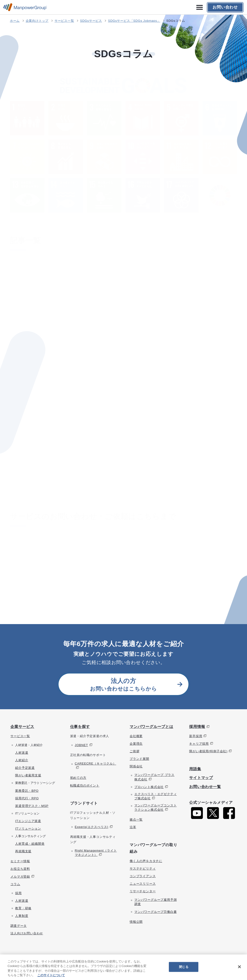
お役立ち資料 (20, 869)
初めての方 (78, 778)
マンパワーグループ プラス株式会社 (154, 777)
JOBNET (81, 745)
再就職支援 (23, 851)
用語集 (195, 769)
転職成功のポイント (85, 785)
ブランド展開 (139, 759)
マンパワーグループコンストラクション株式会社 (155, 807)
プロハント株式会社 (149, 787)
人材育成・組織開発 (30, 844)
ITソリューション (28, 829)
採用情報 (197, 727)
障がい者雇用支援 (28, 775)
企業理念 (136, 744)
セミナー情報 (20, 861)
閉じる (184, 967)
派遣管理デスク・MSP (32, 806)
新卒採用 (196, 736)
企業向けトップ (37, 21)
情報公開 (136, 922)
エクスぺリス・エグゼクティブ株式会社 (155, 796)
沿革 (133, 827)
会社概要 (136, 736)
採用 (18, 893)
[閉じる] (239, 967)
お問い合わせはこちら (120, 569)
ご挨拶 (134, 751)
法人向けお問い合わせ (27, 933)
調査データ (19, 926)
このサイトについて (51, 975)
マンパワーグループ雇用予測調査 (155, 902)
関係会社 (136, 766)
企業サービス (22, 727)
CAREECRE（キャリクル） (96, 763)
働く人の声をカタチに (146, 861)
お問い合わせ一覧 (205, 787)
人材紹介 (22, 760)
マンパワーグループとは (151, 727)
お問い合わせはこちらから (123, 684)
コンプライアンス (143, 876)
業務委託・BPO (27, 791)
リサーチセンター (143, 891)
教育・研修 (23, 908)
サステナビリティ (143, 868)
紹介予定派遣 (25, 768)
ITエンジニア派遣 (28, 821)
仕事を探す (80, 727)
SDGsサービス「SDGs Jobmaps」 (134, 21)
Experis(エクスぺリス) (92, 827)
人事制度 (22, 916)
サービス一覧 (64, 21)
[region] (123, 967)
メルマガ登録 (20, 877)
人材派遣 (22, 753)
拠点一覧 (136, 820)
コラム (15, 884)
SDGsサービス (91, 21)
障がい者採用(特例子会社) (208, 751)
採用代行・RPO (27, 798)
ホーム (15, 21)
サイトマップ (201, 778)
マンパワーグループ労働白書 (155, 912)
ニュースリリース (143, 884)
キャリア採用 (199, 744)
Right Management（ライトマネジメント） (96, 853)
